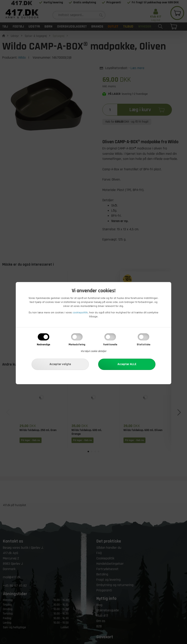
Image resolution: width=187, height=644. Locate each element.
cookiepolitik (80, 313)
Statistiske (144, 345)
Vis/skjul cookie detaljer (93, 351)
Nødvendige (44, 345)
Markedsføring (77, 345)
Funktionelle (110, 345)
